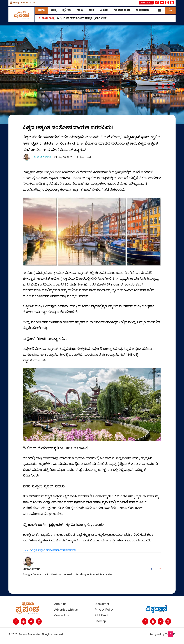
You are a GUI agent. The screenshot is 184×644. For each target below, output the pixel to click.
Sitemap (100, 621)
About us (60, 604)
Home (42, 10)
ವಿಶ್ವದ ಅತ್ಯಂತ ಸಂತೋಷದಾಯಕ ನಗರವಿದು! (54, 550)
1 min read (83, 157)
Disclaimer (102, 604)
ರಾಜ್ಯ (80, 10)
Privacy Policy (104, 610)
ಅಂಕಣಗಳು (142, 10)
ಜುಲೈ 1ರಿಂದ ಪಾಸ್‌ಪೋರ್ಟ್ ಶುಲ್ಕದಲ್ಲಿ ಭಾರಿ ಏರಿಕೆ (82, 18)
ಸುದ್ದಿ (54, 10)
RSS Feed (101, 615)
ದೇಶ (91, 10)
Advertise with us (66, 610)
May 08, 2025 (63, 157)
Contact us (62, 615)
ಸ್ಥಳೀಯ (67, 10)
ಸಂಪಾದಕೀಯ (122, 10)
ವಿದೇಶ (104, 10)
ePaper (146, 3)
